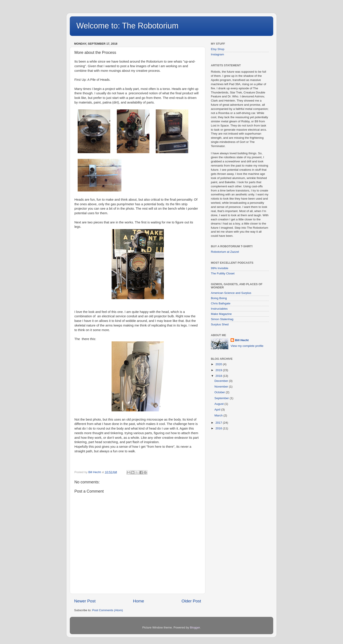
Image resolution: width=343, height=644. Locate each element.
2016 (219, 428)
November (222, 387)
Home (138, 601)
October (220, 392)
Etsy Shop (218, 49)
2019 (219, 370)
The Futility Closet (223, 273)
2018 (219, 376)
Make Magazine (221, 314)
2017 (219, 423)
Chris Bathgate (221, 303)
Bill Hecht (242, 340)
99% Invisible (220, 268)
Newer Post (85, 601)
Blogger (195, 627)
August (219, 404)
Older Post (191, 601)
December (222, 381)
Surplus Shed (220, 324)
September (222, 398)
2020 (219, 364)
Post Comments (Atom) (108, 610)
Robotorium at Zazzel (225, 252)
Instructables (219, 309)
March (219, 415)
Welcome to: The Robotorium (127, 26)
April (218, 410)
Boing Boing (219, 298)
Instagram (217, 54)
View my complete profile (247, 346)
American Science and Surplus (231, 293)
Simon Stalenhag (222, 319)
